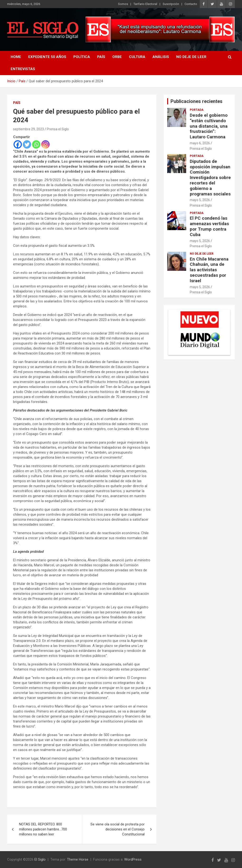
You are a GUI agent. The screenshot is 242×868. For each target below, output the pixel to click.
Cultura (137, 57)
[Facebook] (18, 144)
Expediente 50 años (47, 57)
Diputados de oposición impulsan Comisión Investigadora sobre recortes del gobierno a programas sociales (210, 178)
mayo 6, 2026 (200, 143)
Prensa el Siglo (58, 129)
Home (16, 57)
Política (82, 57)
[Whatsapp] (36, 144)
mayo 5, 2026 (200, 200)
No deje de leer (191, 57)
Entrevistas (23, 69)
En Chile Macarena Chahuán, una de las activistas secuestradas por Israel (209, 270)
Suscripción (171, 4)
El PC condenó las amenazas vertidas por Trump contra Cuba (209, 226)
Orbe (117, 57)
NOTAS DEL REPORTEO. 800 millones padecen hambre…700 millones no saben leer (43, 829)
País (101, 57)
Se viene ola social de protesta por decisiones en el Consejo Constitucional (118, 829)
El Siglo (40, 859)
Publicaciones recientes (197, 101)
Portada (197, 110)
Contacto (191, 4)
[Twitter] (27, 144)
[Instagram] (45, 144)
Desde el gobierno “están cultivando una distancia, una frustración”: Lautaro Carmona (209, 126)
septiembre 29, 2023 (28, 129)
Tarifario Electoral (145, 4)
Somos (123, 4)
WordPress (133, 859)
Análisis (161, 57)
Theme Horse (78, 859)
